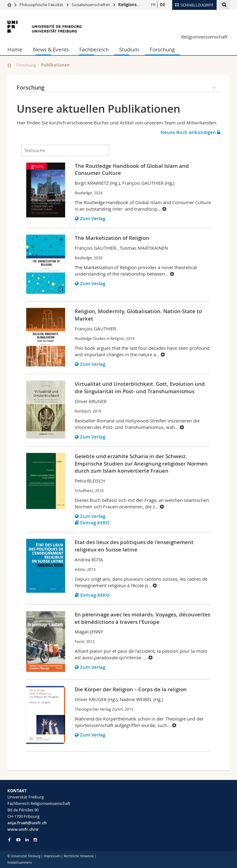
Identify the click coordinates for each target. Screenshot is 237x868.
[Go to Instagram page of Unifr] (35, 840)
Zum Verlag (90, 218)
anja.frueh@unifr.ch (27, 823)
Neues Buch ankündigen (190, 132)
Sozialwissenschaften (91, 5)
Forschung (162, 49)
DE (162, 5)
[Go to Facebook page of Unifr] (9, 840)
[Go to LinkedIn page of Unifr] (27, 840)
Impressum (52, 856)
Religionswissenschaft (140, 5)
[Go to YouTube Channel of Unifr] (18, 840)
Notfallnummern (20, 863)
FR (153, 5)
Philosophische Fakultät (41, 5)
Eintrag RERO (92, 523)
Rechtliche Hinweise (79, 856)
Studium (129, 49)
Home (15, 49)
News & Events (51, 49)
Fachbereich (94, 49)
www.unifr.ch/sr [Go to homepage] (23, 829)
